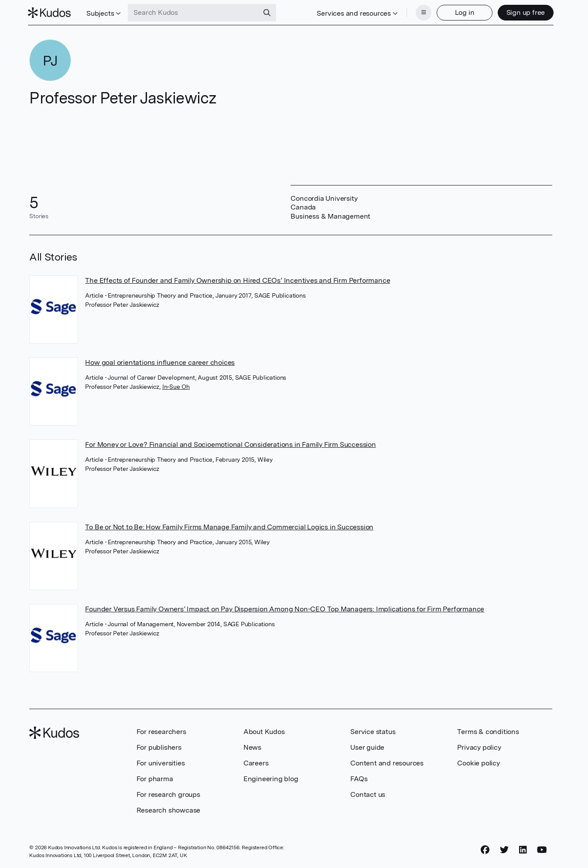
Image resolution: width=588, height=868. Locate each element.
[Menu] (422, 12)
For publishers (159, 746)
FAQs (359, 778)
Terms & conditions (488, 731)
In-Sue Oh (176, 386)
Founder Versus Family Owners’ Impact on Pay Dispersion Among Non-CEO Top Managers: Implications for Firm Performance (285, 608)
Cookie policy (478, 762)
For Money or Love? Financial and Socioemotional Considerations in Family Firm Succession (230, 444)
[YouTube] (542, 849)
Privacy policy (479, 746)
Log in (463, 12)
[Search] (269, 12)
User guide (367, 746)
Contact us (368, 794)
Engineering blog (271, 778)
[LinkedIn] (523, 849)
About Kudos (264, 731)
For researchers (161, 731)
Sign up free (524, 12)
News (252, 746)
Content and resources (387, 762)
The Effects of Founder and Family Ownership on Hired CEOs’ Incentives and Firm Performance (238, 280)
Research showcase (169, 809)
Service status (373, 731)
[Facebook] (485, 849)
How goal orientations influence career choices (160, 362)
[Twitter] (504, 849)
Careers (256, 762)
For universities (161, 762)
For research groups (168, 794)
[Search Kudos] (195, 12)
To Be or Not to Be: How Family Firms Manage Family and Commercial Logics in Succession (229, 526)
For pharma (155, 778)
